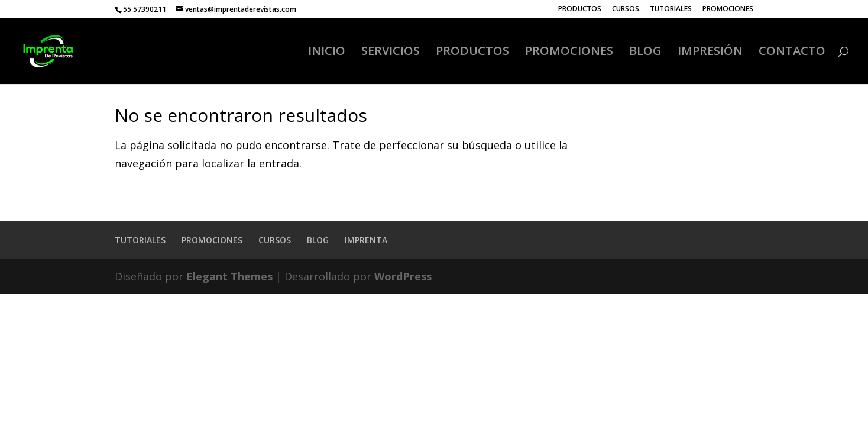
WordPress (403, 276)
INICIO (327, 53)
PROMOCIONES (728, 9)
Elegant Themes (229, 276)
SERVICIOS (391, 53)
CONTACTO (792, 53)
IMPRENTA (366, 240)
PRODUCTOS (580, 9)
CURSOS (626, 9)
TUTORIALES (671, 9)
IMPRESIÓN (710, 53)
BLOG (645, 53)
